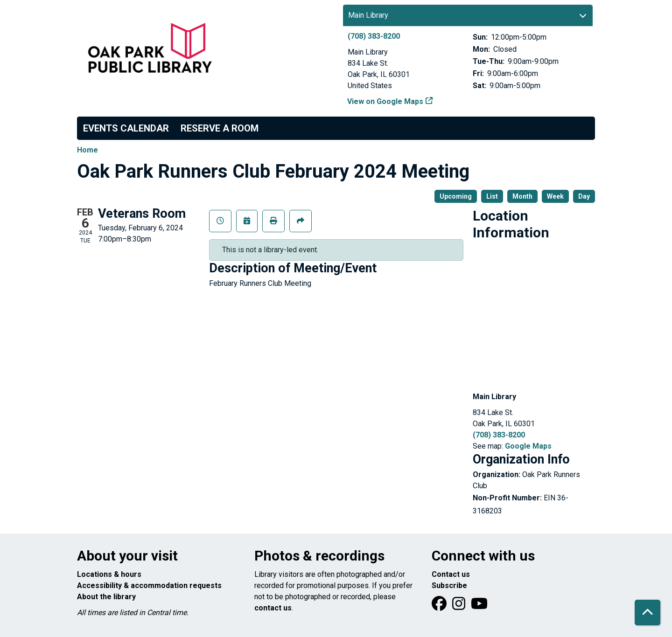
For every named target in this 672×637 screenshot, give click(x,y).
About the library (106, 597)
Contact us (451, 574)
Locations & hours (109, 574)
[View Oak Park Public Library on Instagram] (460, 606)
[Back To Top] (647, 613)
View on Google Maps (385, 101)
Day (584, 196)
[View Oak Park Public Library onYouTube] (479, 606)
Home (87, 150)
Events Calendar (126, 128)
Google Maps (528, 446)
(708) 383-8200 (374, 36)
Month (522, 196)
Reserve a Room (220, 128)
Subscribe (449, 585)
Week (555, 196)
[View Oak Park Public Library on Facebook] (440, 606)
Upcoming (456, 196)
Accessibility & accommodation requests (149, 585)
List (492, 196)
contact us (273, 608)
